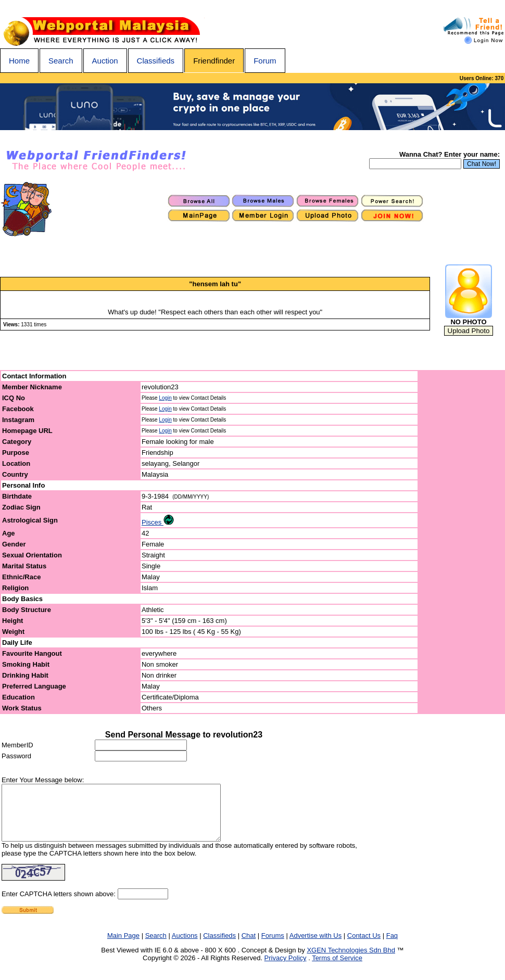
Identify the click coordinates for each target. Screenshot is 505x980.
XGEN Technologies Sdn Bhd (351, 961)
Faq (392, 946)
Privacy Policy (286, 969)
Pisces (158, 522)
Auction (105, 61)
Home (19, 61)
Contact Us (364, 946)
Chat (249, 946)
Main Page (123, 946)
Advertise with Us (315, 946)
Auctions (185, 946)
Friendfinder (214, 61)
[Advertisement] (462, 542)
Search (61, 61)
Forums (273, 946)
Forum (265, 61)
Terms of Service (337, 969)
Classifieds (156, 61)
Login (165, 398)
